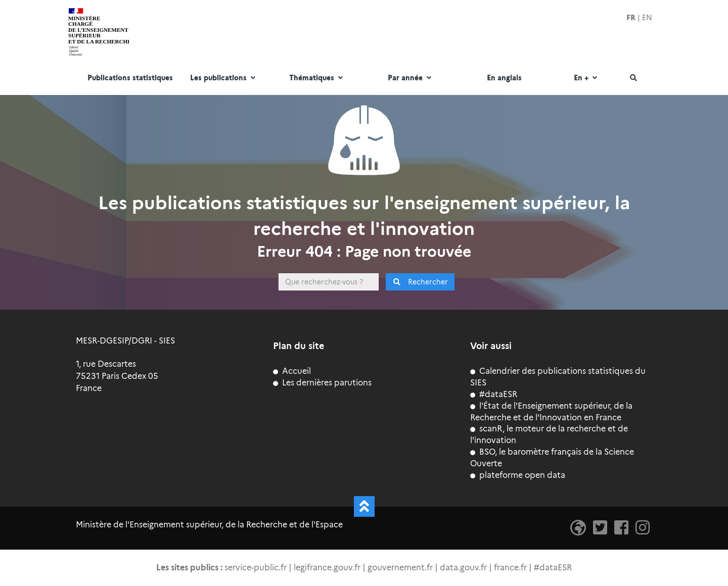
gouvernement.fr (400, 568)
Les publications (224, 78)
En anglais (504, 78)
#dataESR (494, 394)
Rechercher (420, 282)
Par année (411, 78)
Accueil (292, 371)
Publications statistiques (130, 78)
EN (647, 18)
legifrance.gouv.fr (327, 568)
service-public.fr (256, 568)
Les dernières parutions (322, 383)
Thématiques (317, 78)
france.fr (510, 568)
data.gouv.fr (463, 568)
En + (587, 78)
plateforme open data (518, 475)
